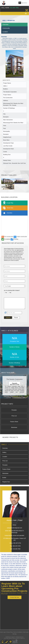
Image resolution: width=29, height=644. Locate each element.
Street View (8, 208)
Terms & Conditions (18, 632)
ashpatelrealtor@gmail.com (14, 528)
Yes (10, 293)
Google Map (8, 203)
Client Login (26, 632)
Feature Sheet (14, 422)
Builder (4, 478)
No (6, 293)
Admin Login (3, 632)
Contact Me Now (14, 597)
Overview (5, 24)
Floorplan (14, 410)
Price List (14, 416)
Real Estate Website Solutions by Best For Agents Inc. (14, 638)
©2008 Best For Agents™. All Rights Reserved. (15, 637)
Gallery (4, 452)
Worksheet (14, 427)
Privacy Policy (10, 632)
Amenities (7, 213)
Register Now (6, 482)
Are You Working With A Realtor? (12, 290)
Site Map (14, 634)
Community (6, 28)
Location (5, 32)
